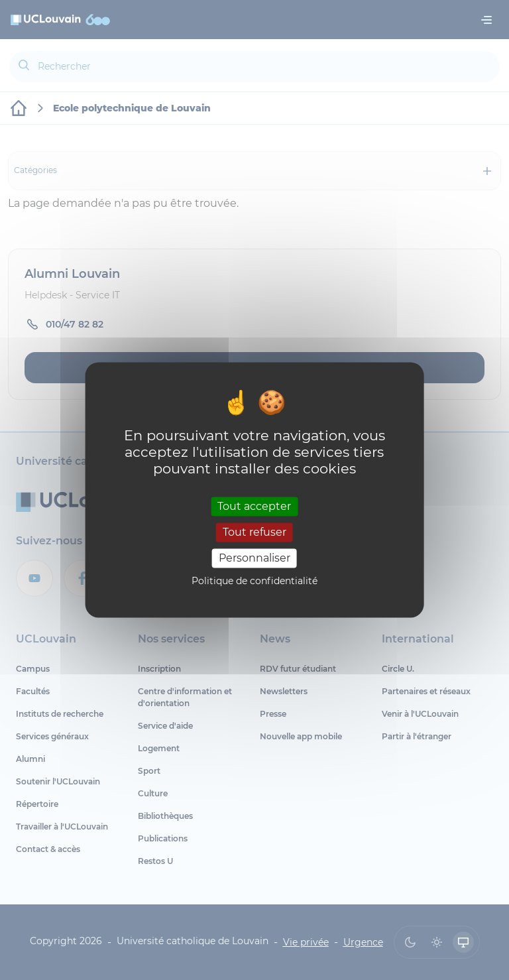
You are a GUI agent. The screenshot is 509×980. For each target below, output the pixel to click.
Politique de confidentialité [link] (254, 582)
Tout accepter (254, 506)
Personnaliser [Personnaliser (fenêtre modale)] (254, 558)
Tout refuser (254, 532)
